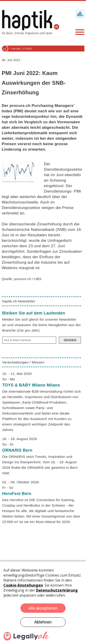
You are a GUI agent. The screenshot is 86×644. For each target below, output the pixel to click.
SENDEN (70, 340)
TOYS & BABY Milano (31, 385)
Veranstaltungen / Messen (23, 362)
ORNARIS (17, 450)
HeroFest (17, 494)
